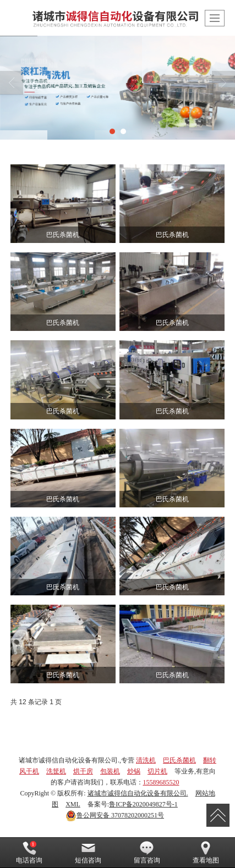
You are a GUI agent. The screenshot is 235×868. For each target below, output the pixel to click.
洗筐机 (56, 771)
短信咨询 (88, 853)
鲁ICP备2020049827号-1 (143, 804)
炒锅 (134, 771)
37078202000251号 (115, 815)
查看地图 (206, 853)
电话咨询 (29, 853)
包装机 (110, 771)
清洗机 (146, 760)
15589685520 (161, 782)
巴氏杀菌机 (179, 760)
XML (73, 804)
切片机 (157, 771)
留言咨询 (147, 853)
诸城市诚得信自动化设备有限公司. (138, 793)
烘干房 (83, 771)
